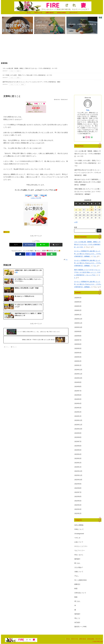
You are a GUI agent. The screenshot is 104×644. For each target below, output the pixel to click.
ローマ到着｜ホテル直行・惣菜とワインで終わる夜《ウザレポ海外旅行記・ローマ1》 (28, 75)
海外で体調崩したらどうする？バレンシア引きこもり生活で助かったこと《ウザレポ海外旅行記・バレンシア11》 (87, 272)
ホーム (66, 639)
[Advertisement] (52, 49)
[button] (52, 245)
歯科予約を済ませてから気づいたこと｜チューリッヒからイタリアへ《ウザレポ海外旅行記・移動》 (32, 82)
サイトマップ (99, 639)
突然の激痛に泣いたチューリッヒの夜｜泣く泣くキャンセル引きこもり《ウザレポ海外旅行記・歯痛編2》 (88, 192)
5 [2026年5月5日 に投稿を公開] (80, 210)
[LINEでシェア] (41, 245)
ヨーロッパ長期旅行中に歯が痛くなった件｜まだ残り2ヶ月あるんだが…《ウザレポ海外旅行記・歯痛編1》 (88, 254)
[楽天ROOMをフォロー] (38, 254)
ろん (88, 110)
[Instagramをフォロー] (34, 254)
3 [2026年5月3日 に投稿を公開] (99, 207)
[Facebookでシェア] (30, 245)
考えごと (6, 232)
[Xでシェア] (19, 245)
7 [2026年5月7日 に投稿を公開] (88, 210)
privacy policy (90, 639)
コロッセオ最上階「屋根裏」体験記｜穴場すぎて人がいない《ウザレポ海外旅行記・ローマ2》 (30, 69)
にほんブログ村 (36, 198)
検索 (76, 228)
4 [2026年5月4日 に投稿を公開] (76, 210)
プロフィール (73, 639)
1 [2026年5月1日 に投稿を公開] (92, 207)
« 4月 (76, 222)
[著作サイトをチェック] (30, 254)
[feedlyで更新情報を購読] (42, 254)
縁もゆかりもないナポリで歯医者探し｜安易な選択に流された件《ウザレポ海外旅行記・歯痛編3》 (88, 182)
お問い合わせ (82, 639)
